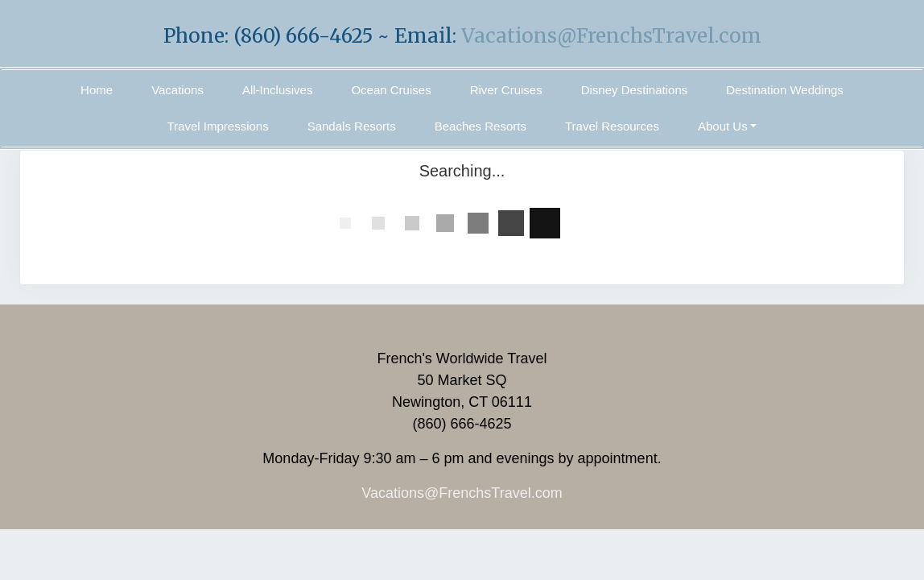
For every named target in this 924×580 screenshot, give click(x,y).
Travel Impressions (218, 126)
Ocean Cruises (391, 90)
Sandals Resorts (352, 126)
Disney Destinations (635, 90)
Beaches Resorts (481, 126)
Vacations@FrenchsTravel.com (611, 36)
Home (97, 90)
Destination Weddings (785, 90)
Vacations (177, 90)
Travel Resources (612, 126)
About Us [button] (723, 126)
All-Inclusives (278, 90)
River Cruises (506, 90)
